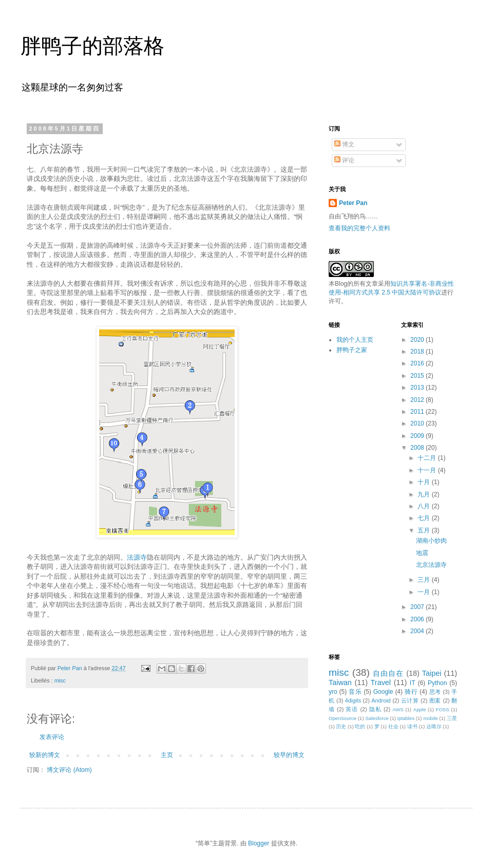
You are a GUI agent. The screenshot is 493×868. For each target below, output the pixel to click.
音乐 (355, 692)
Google (383, 692)
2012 (418, 400)
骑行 (411, 692)
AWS (398, 709)
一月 (424, 592)
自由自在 (388, 673)
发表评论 (52, 737)
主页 (167, 755)
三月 (424, 580)
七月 (424, 518)
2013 (418, 387)
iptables (406, 718)
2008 (418, 448)
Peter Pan (353, 203)
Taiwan (340, 682)
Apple (420, 709)
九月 (424, 494)
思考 (435, 692)
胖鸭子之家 (352, 350)
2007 (418, 607)
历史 (341, 726)
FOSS (443, 709)
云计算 (410, 700)
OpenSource (343, 718)
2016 (418, 363)
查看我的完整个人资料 (359, 228)
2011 (418, 412)
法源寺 (137, 557)
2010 (418, 423)
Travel (381, 682)
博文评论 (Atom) (69, 770)
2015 (418, 376)
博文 (344, 144)
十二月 (428, 458)
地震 (422, 553)
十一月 (428, 470)
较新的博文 (45, 755)
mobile (430, 718)
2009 (418, 436)
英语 (352, 709)
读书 (412, 726)
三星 (452, 718)
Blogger (259, 843)
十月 (424, 482)
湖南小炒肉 (431, 541)
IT (413, 683)
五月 (424, 530)
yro (333, 692)
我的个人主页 (355, 340)
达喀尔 (434, 726)
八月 (424, 506)
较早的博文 (289, 755)
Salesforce (377, 718)
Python (437, 683)
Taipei (432, 673)
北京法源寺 (431, 565)
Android (381, 700)
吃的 (360, 726)
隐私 (375, 709)
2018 (418, 352)
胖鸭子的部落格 (92, 46)
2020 (418, 340)
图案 (435, 700)
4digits (353, 700)
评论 (344, 160)
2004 (418, 631)
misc (60, 680)
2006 (418, 619)
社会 (393, 726)
